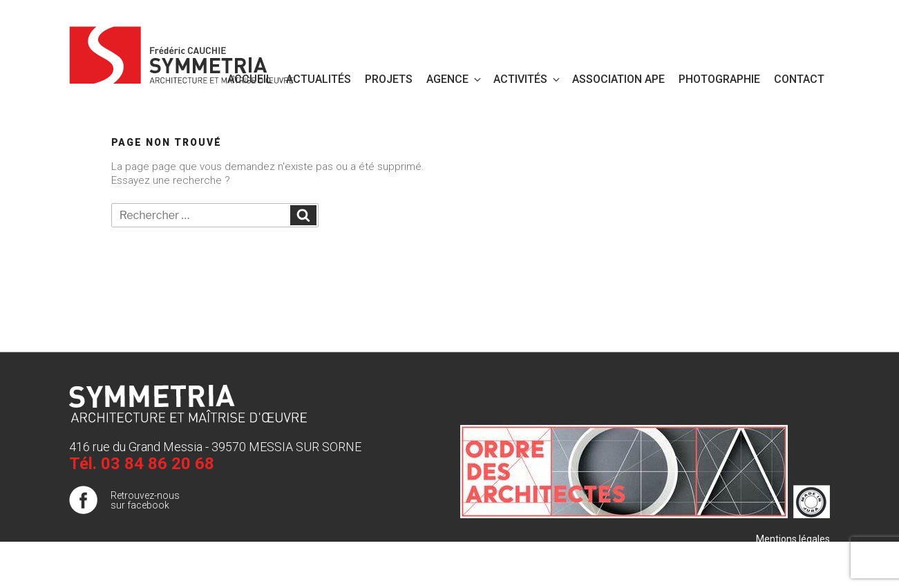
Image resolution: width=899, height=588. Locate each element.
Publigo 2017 (802, 567)
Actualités (319, 79)
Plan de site (805, 553)
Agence (455, 79)
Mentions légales (793, 539)
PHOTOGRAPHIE (719, 79)
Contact (799, 79)
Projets (389, 79)
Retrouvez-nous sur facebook (145, 500)
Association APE (618, 79)
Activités (528, 79)
